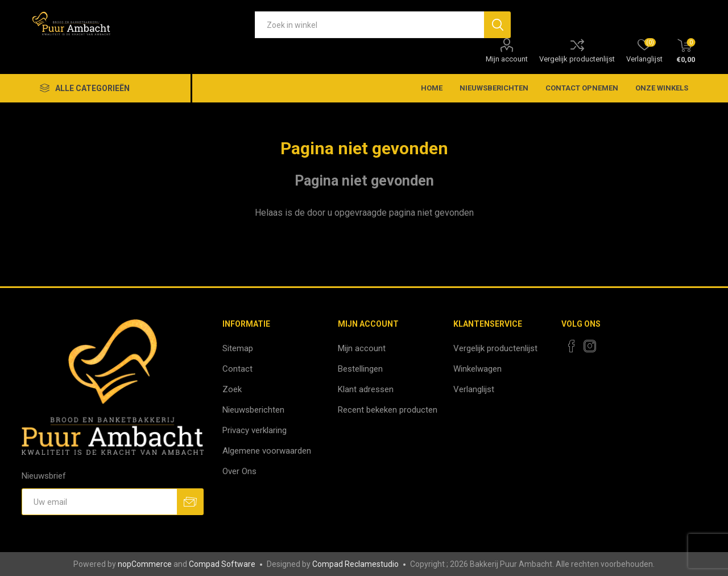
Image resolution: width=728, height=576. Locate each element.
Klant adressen (366, 389)
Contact (237, 369)
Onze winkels (662, 88)
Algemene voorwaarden (267, 451)
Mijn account (507, 59)
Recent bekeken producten (388, 410)
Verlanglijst (474, 389)
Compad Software (222, 564)
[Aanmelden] (99, 502)
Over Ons (239, 471)
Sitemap (238, 348)
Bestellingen (360, 369)
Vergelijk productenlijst (577, 59)
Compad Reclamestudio (355, 564)
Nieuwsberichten (253, 410)
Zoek (232, 389)
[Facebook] (572, 346)
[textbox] (369, 25)
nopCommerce (145, 564)
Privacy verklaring (255, 430)
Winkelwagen (477, 369)
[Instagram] (590, 346)
